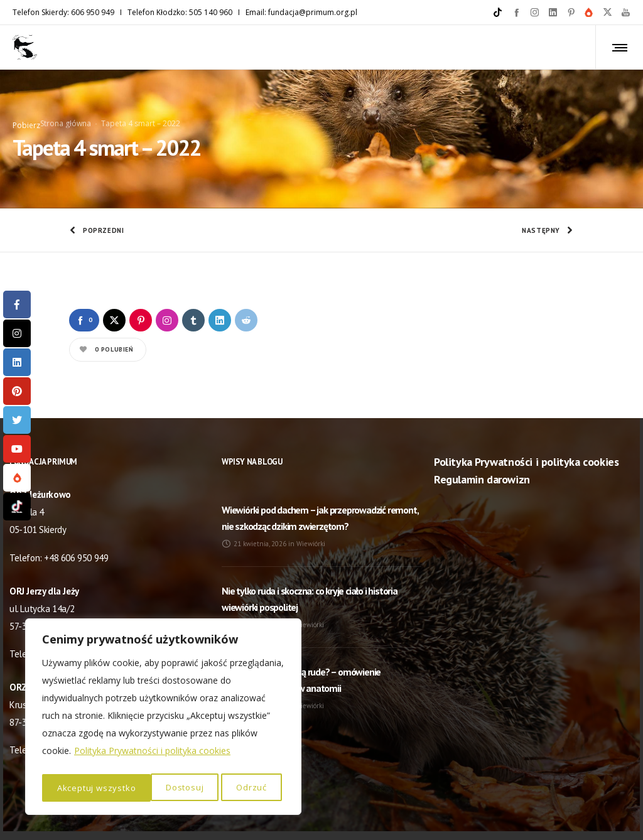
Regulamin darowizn (482, 442)
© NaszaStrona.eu (321, 815)
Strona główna (66, 105)
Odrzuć (142, 788)
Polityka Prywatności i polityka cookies (152, 755)
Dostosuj (75, 788)
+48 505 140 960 (76, 616)
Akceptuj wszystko (230, 788)
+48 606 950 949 (76, 520)
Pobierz (26, 106)
